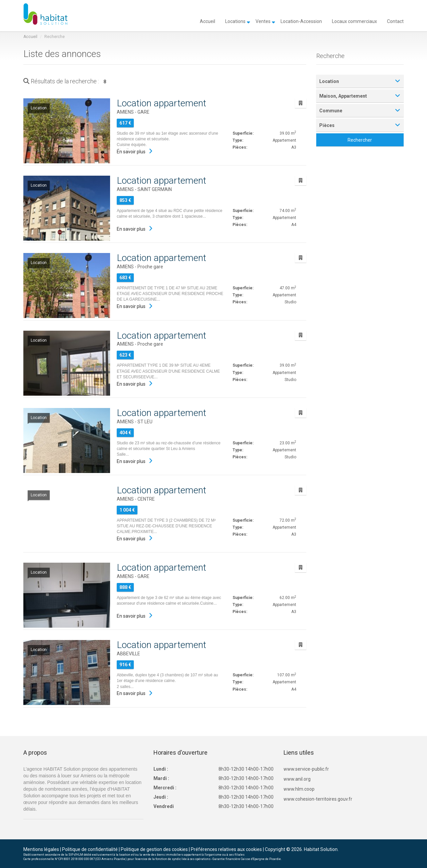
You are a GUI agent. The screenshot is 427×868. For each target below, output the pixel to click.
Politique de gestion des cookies (154, 849)
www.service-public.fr (306, 769)
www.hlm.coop (299, 789)
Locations (235, 21)
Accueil (207, 21)
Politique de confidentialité (90, 849)
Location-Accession (301, 21)
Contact (395, 21)
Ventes (263, 21)
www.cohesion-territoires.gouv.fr (318, 799)
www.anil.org (297, 779)
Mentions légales (41, 849)
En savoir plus (131, 152)
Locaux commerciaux (354, 21)
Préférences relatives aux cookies (226, 849)
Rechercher (360, 140)
